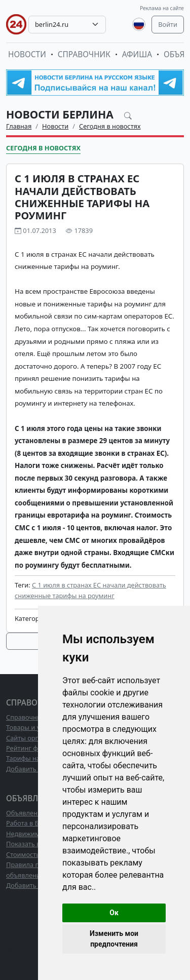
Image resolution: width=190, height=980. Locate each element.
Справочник (84, 54)
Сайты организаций (37, 738)
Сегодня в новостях (110, 126)
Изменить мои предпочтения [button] (114, 939)
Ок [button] (114, 913)
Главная (19, 126)
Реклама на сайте (162, 8)
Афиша (137, 54)
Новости (27, 54)
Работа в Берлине (34, 823)
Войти (168, 24)
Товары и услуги (32, 727)
